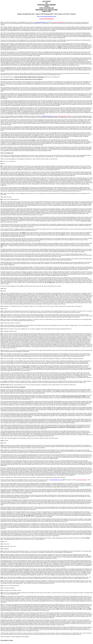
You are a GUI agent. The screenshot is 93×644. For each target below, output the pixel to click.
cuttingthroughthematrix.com (56, 480)
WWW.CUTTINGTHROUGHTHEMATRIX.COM (47, 16)
